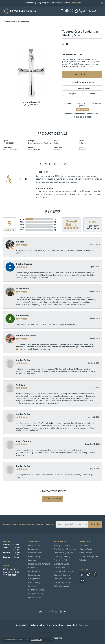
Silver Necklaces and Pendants (17, 21)
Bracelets (75, 194)
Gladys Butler (23, 360)
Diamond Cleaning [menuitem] (62, 575)
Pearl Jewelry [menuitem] (34, 571)
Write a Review (52, 499)
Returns (93, 94)
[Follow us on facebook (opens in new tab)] (95, 574)
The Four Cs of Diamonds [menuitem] (65, 549)
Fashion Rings (63, 194)
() (55, 219)
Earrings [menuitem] (32, 560)
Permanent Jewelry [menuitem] (37, 590)
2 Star (22, 227)
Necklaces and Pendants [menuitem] (39, 564)
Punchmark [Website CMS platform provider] (57, 638)
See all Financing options (73, 54)
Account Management (89, 556)
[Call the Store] (9, 575)
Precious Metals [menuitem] (61, 568)
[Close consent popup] (52, 640)
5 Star (22, 219)
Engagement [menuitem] (34, 549)
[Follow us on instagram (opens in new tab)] (82, 581)
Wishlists (83, 560)
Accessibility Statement (78, 625)
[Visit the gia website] (63, 612)
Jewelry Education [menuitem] (62, 545)
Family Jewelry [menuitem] (35, 597)
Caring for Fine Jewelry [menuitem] (64, 571)
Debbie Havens (24, 264)
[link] (88, 11)
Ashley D (21, 385)
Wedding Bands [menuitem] (35, 553)
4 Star (22, 222)
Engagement (42, 191)
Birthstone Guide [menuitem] (61, 560)
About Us (84, 545)
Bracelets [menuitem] (32, 568)
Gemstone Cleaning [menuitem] (63, 579)
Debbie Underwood (26, 336)
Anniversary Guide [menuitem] (62, 582)
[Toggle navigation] (101, 11)
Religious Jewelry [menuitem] (36, 593)
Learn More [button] (76, 3)
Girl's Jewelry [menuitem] (34, 579)
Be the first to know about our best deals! (28, 524)
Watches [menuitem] (32, 586)
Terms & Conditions (55, 625)
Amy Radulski (23, 316)
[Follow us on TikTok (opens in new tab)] (88, 574)
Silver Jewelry (49, 194)
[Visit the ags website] (52, 612)
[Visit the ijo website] (42, 612)
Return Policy (22, 625)
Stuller (56, 143)
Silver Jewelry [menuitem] (34, 575)
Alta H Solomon (24, 441)
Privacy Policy (37, 625)
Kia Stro (20, 242)
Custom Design (86, 549)
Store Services (86, 553)
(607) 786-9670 (31, 105)
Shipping (72, 94)
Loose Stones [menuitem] (34, 545)
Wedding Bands (86, 191)
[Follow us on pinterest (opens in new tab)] (82, 574)
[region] (31, 70)
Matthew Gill (23, 289)
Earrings (84, 194)
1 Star (22, 230)
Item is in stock (82, 110)
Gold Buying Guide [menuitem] (62, 586)
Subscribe (95, 524)
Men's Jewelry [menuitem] (34, 582)
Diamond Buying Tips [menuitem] (63, 553)
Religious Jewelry (70, 191)
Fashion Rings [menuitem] (34, 556)
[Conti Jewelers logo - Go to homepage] (19, 11)
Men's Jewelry (55, 191)
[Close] (102, 3)
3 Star (22, 225)
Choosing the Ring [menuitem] (62, 556)
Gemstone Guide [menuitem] (61, 564)
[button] (62, 11)
